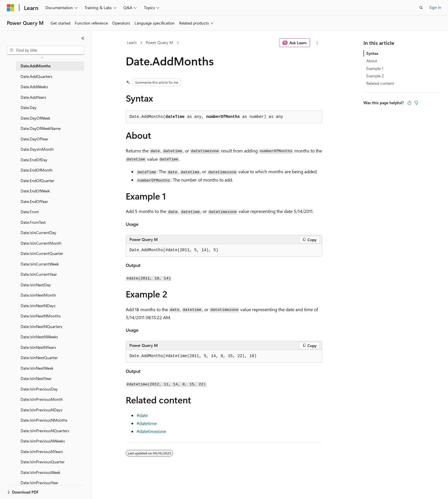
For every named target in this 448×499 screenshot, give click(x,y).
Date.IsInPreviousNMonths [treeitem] (44, 420)
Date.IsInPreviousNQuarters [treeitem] (45, 431)
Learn (132, 42)
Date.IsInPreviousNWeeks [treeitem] (43, 441)
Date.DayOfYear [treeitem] (34, 139)
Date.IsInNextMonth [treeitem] (38, 295)
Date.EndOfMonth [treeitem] (37, 170)
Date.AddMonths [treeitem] (36, 66)
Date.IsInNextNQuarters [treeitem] (41, 326)
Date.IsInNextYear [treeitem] (36, 378)
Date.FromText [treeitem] (33, 222)
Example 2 (375, 76)
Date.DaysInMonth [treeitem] (37, 149)
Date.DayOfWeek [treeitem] (35, 118)
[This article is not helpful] (416, 103)
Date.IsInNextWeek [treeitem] (37, 368)
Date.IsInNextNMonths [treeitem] (41, 316)
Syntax (372, 53)
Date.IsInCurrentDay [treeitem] (38, 233)
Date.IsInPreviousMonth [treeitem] (42, 399)
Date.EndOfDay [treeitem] (34, 160)
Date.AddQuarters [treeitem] (36, 76)
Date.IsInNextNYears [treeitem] (38, 347)
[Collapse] (83, 38)
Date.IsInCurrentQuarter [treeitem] (42, 253)
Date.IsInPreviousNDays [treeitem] (41, 410)
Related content (380, 83)
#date (142, 415)
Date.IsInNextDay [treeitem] (36, 285)
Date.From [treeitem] (30, 212)
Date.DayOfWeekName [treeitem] (41, 128)
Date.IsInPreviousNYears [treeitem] (42, 451)
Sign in (435, 7)
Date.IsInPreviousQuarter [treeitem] (43, 462)
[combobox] (46, 50)
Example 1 (375, 68)
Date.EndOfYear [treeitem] (34, 201)
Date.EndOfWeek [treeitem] (35, 191)
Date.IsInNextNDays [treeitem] (38, 306)
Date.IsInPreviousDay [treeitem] (39, 389)
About (372, 61)
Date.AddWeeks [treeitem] (34, 87)
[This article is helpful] (409, 103)
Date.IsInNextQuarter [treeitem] (39, 358)
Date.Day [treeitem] (29, 107)
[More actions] (317, 43)
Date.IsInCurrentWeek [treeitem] (40, 264)
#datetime (147, 423)
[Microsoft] (11, 8)
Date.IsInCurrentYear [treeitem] (39, 274)
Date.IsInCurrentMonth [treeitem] (41, 243)
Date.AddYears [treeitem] (33, 97)
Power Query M (159, 42)
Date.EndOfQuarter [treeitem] (37, 181)
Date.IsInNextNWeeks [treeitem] (39, 337)
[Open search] (421, 8)
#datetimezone (151, 431)
